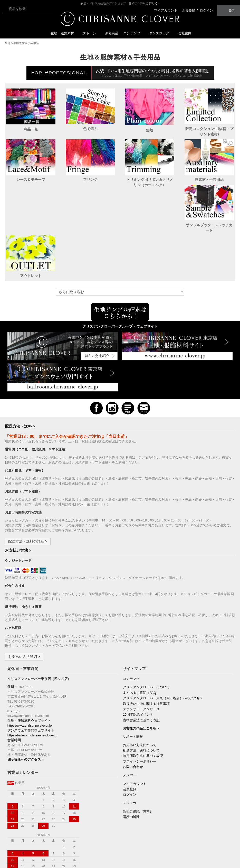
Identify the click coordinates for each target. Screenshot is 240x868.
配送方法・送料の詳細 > (28, 501)
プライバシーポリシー (140, 722)
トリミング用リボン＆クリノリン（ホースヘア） (150, 182)
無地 (150, 130)
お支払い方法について (140, 705)
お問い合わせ (133, 727)
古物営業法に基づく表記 (141, 680)
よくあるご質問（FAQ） (141, 653)
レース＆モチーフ (31, 180)
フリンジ (90, 180)
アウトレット (90, 230)
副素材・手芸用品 (209, 180)
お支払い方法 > (18, 510)
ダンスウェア (161, 33)
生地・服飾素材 (64, 33)
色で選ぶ (90, 129)
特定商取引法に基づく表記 (143, 716)
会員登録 (188, 10)
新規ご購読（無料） (138, 772)
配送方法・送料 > (20, 386)
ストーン (92, 33)
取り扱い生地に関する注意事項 (146, 664)
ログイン (206, 10)
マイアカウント (166, 10)
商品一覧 (31, 129)
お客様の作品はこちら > (141, 688)
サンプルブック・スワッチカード (31, 233)
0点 (229, 10)
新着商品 (112, 33)
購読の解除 (131, 777)
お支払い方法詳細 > (24, 617)
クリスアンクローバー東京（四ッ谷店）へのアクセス (163, 658)
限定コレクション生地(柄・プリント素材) (209, 131)
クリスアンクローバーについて (146, 647)
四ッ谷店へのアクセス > (26, 719)
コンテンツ (134, 33)
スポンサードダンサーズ (141, 669)
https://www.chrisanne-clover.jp (30, 686)
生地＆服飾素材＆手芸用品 (22, 43)
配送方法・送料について (141, 711)
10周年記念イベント (138, 675)
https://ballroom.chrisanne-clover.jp (32, 695)
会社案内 (185, 33)
